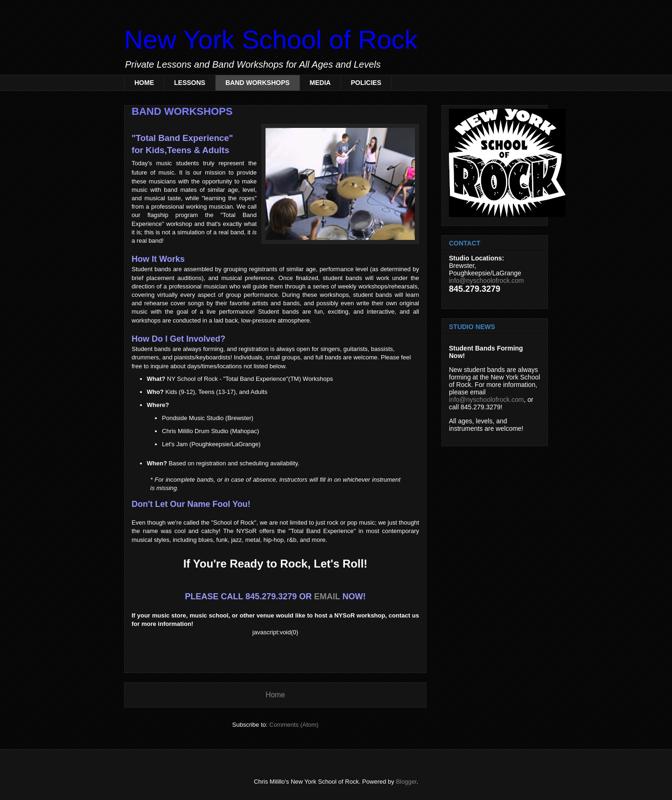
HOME (144, 83)
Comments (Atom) (294, 725)
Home (275, 695)
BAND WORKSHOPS (258, 83)
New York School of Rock (271, 39)
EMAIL (327, 596)
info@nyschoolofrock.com (486, 281)
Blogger (406, 782)
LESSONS (190, 83)
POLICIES (366, 83)
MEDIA (320, 83)
